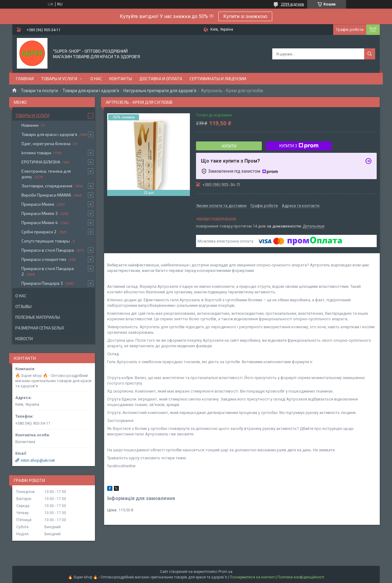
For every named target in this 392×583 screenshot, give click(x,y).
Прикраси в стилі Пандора (48, 250)
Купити (229, 146)
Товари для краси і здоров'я (91, 91)
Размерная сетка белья (40, 328)
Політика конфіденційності (301, 577)
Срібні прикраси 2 (39, 232)
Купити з (299, 146)
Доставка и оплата (161, 79)
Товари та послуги (39, 91)
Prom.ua (225, 572)
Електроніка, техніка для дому (46, 174)
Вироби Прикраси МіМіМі (46, 195)
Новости (24, 339)
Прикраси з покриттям (44, 259)
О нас (96, 79)
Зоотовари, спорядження (47, 186)
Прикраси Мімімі (38, 204)
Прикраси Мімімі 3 (40, 213)
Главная (25, 79)
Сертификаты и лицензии (218, 79)
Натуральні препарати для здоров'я (160, 91)
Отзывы (23, 307)
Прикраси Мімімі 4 (40, 222)
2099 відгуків (292, 4)
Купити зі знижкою (245, 16)
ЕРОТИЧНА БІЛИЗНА (41, 162)
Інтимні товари (36, 153)
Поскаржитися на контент (252, 577)
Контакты (121, 79)
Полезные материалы (38, 317)
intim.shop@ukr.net (38, 460)
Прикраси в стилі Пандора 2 (48, 271)
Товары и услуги (59, 79)
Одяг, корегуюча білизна (46, 143)
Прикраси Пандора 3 (42, 283)
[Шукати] (370, 54)
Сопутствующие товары (46, 241)
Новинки (30, 125)
